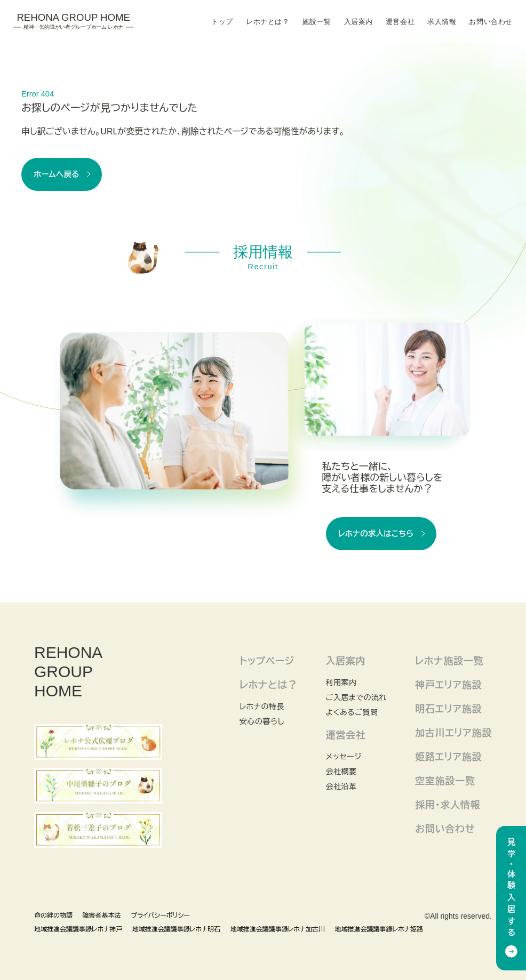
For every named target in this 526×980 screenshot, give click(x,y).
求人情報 (442, 22)
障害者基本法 (102, 915)
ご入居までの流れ (356, 697)
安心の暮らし (262, 721)
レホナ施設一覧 (449, 661)
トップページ (267, 661)
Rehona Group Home (73, 21)
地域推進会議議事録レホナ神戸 (78, 929)
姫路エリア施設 (448, 757)
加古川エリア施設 (453, 733)
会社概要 (341, 772)
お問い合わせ (491, 22)
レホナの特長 (262, 706)
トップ (222, 22)
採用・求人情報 (448, 805)
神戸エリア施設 (448, 685)
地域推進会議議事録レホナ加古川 (278, 929)
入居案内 (358, 22)
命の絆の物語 (53, 915)
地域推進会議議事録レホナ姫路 (379, 929)
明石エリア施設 (448, 709)
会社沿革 (341, 786)
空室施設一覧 (445, 781)
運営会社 (400, 22)
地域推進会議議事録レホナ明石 (176, 929)
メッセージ (343, 757)
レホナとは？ (268, 22)
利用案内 (341, 682)
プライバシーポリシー (160, 915)
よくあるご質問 (352, 712)
